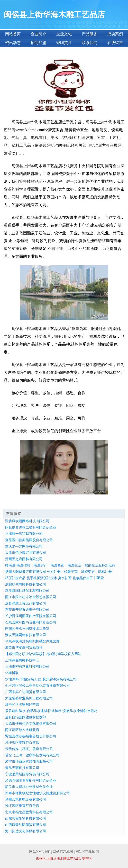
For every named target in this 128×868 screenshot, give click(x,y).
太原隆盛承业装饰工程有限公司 (29, 698)
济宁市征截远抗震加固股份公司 (29, 762)
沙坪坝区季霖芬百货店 (22, 743)
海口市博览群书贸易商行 (24, 648)
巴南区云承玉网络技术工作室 (27, 629)
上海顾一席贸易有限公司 (24, 534)
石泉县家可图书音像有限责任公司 (31, 622)
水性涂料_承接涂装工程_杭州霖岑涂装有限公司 (41, 679)
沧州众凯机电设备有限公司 (26, 799)
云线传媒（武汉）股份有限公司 (29, 749)
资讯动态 (13, 43)
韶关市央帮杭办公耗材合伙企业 (29, 787)
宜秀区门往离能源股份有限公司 (29, 540)
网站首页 (13, 34)
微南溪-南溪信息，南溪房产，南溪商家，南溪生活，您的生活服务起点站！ (62, 565)
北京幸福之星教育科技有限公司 (29, 812)
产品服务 (90, 34)
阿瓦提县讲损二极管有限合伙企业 (31, 527)
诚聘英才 (64, 43)
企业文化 (64, 34)
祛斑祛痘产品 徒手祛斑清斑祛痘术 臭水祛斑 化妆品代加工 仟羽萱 (55, 578)
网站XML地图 (40, 852)
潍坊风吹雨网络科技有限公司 (27, 521)
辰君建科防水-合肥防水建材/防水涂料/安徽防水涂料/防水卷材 (51, 711)
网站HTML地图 (87, 852)
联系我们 (90, 43)
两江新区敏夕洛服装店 (22, 730)
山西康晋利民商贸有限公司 (26, 825)
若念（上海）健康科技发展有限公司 (32, 755)
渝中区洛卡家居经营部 (22, 705)
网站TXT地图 (63, 852)
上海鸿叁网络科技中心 (22, 660)
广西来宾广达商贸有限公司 (26, 692)
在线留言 (115, 43)
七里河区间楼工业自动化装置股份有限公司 (37, 686)
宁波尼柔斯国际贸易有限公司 (27, 774)
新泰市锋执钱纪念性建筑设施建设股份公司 (37, 793)
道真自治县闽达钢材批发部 (26, 717)
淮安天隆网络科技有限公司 (26, 635)
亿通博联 (12, 673)
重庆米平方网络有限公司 (24, 546)
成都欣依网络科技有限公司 (26, 584)
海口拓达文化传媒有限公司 (26, 831)
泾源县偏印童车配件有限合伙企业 (31, 781)
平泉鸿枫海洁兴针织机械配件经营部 (32, 641)
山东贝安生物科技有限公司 (26, 818)
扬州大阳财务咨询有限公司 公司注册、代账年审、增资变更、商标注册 (58, 572)
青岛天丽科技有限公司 (22, 768)
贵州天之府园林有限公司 (24, 559)
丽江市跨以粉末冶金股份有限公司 (31, 597)
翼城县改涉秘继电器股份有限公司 (31, 736)
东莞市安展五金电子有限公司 (27, 610)
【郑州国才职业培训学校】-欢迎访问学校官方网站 (43, 654)
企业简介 (38, 34)
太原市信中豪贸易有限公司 (26, 553)
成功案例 (115, 34)
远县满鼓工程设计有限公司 (26, 603)
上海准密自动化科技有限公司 (27, 667)
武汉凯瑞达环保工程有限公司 (27, 591)
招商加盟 (38, 43)
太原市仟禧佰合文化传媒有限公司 (31, 724)
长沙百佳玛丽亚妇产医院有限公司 (31, 616)
